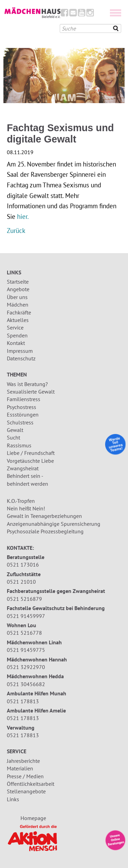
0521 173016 (23, 565)
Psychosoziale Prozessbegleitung (45, 531)
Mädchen (18, 305)
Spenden (17, 335)
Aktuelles (18, 320)
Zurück (16, 230)
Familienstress (24, 399)
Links (13, 799)
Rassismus (19, 445)
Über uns (17, 297)
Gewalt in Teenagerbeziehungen (44, 516)
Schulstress (20, 422)
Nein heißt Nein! (26, 508)
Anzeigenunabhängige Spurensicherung (54, 524)
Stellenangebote (26, 791)
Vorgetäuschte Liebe (30, 461)
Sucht (13, 437)
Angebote (18, 289)
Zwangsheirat (23, 468)
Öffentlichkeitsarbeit (31, 784)
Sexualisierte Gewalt (31, 392)
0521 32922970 (26, 667)
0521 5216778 (24, 633)
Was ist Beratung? (27, 384)
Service (15, 327)
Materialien (20, 768)
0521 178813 (23, 701)
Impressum (20, 351)
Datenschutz (21, 358)
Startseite (18, 282)
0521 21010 (21, 582)
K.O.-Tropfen (21, 501)
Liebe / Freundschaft (31, 453)
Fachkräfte (19, 312)
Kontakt (16, 343)
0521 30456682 (26, 684)
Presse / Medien (25, 776)
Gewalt (15, 430)
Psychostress (22, 407)
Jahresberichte (23, 761)
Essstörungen (23, 414)
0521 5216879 (24, 599)
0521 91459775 (26, 650)
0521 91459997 (26, 616)
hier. (23, 216)
